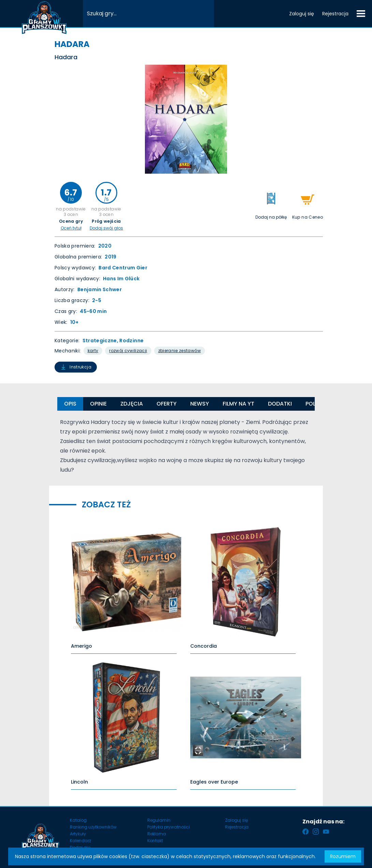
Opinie (98, 404)
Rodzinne (131, 341)
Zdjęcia (132, 404)
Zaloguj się (302, 14)
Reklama (157, 834)
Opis (70, 404)
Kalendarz (80, 841)
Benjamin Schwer (100, 289)
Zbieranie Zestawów (180, 351)
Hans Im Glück (121, 279)
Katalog (78, 820)
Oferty (167, 404)
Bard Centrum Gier (123, 268)
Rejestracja (335, 14)
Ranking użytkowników (93, 827)
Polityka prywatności (168, 827)
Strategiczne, (101, 341)
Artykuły (78, 834)
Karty (93, 351)
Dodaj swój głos (106, 228)
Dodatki (280, 404)
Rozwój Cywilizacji (128, 351)
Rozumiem (343, 856)
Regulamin (159, 820)
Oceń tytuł (71, 228)
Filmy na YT (239, 404)
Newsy (200, 404)
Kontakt (155, 841)
